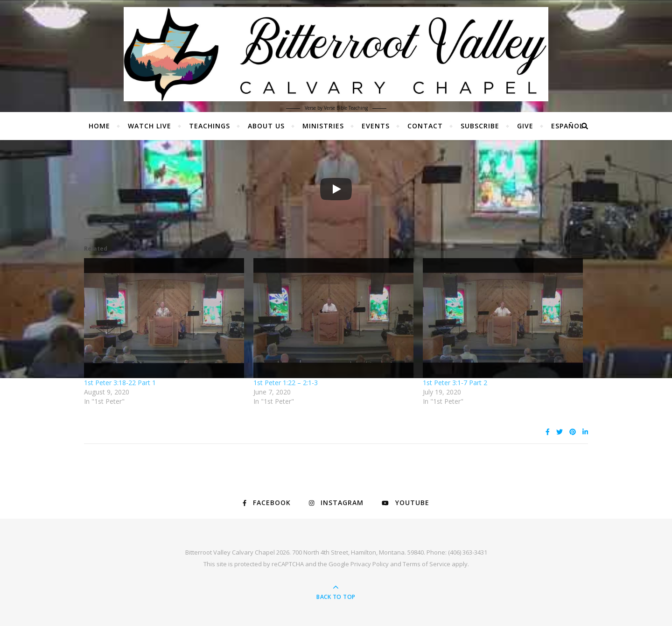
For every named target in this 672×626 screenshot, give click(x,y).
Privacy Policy (370, 564)
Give (525, 126)
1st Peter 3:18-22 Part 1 (120, 383)
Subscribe (480, 126)
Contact (425, 126)
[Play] (336, 189)
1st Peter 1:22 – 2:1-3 (286, 383)
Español (567, 126)
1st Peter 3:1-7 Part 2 (455, 383)
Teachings (210, 126)
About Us (266, 126)
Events (376, 126)
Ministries (323, 126)
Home (99, 126)
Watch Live (150, 126)
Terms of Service (427, 564)
